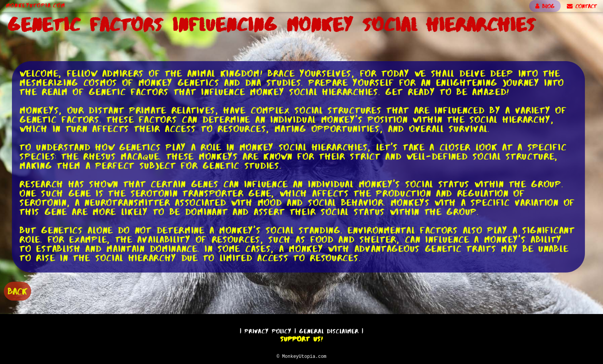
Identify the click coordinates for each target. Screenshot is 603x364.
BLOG (545, 6)
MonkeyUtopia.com (36, 5)
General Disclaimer (329, 330)
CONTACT (582, 6)
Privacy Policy (268, 330)
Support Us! (301, 338)
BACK (17, 290)
